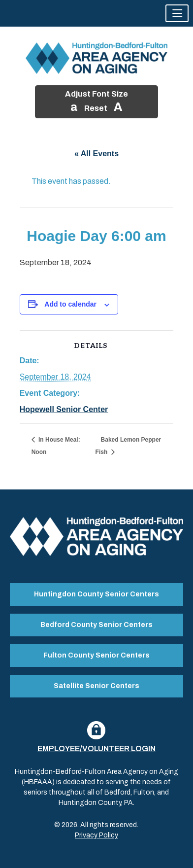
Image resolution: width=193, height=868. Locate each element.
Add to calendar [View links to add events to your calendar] (70, 304)
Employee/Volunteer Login (96, 748)
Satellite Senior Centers (96, 686)
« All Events (96, 154)
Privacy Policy (96, 835)
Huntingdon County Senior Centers (96, 594)
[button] (177, 13)
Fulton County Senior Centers (96, 655)
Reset (96, 108)
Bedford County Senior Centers (96, 625)
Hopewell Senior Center (64, 409)
